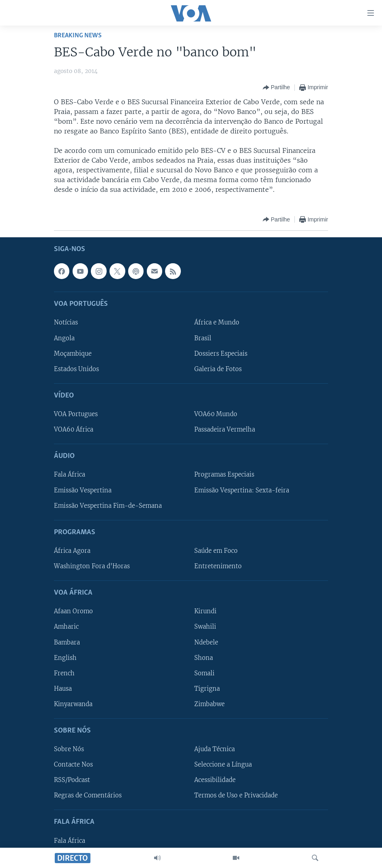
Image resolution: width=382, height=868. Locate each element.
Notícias (66, 322)
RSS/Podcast (72, 780)
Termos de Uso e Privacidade (236, 795)
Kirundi (205, 611)
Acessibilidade (215, 780)
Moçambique (73, 353)
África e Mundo (217, 322)
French (64, 673)
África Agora (72, 551)
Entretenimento (218, 566)
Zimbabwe (209, 704)
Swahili (205, 627)
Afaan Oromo (73, 611)
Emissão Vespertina (83, 490)
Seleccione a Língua (223, 765)
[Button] (276, 88)
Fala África (70, 475)
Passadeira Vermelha (225, 430)
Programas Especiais (224, 475)
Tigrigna (207, 689)
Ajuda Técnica (215, 749)
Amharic (66, 627)
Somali (204, 673)
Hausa (63, 689)
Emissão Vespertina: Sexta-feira (242, 490)
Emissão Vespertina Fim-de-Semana (108, 505)
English (65, 657)
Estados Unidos (76, 369)
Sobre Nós (69, 749)
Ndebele (206, 642)
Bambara (67, 642)
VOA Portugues (76, 414)
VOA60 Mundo (216, 414)
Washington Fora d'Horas (92, 566)
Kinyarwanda (73, 704)
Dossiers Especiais (221, 353)
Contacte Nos (73, 765)
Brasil (203, 338)
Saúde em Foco (216, 551)
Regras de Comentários (88, 795)
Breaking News (78, 35)
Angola (64, 338)
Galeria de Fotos (218, 369)
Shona (204, 657)
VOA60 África (74, 430)
